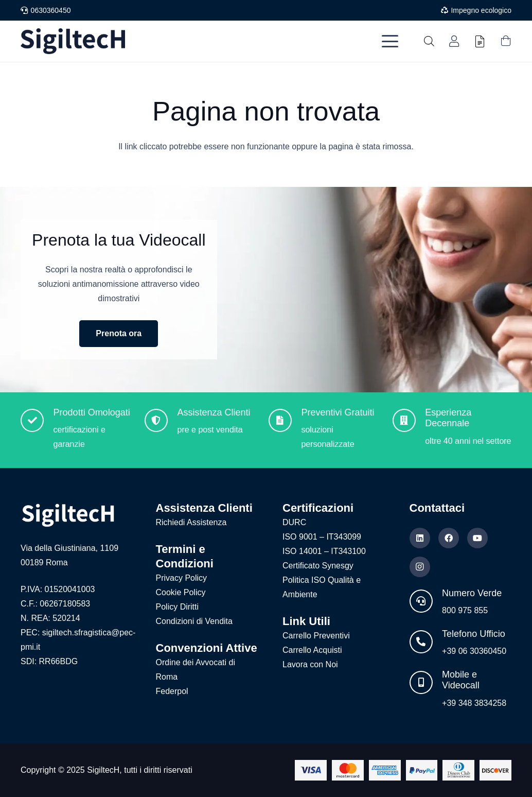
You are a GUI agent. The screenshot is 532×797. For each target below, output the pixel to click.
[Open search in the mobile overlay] (429, 41)
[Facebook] (449, 538)
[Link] (454, 41)
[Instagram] (420, 567)
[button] (390, 41)
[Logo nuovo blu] (73, 41)
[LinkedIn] (420, 538)
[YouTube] (477, 538)
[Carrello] (506, 41)
